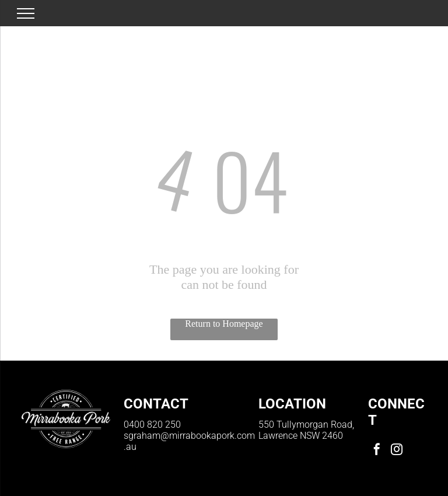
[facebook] (377, 451)
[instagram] (397, 451)
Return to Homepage (224, 324)
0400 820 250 (152, 425)
